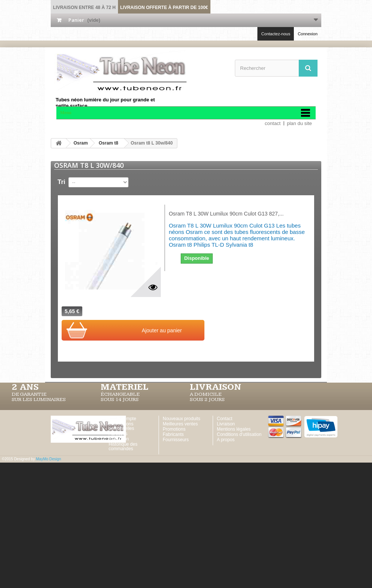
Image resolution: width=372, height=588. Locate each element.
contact (273, 123)
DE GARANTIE (29, 394)
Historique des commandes (123, 446)
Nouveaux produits (181, 419)
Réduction (119, 439)
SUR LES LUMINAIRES (39, 400)
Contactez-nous (276, 34)
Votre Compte (122, 419)
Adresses (118, 434)
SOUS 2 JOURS (207, 400)
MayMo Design (49, 459)
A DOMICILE (206, 394)
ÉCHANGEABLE (120, 394)
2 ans (25, 387)
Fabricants (173, 434)
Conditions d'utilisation (239, 434)
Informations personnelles (121, 426)
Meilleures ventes (180, 424)
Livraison (226, 424)
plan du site (300, 123)
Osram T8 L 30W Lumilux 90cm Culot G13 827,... (226, 214)
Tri (61, 182)
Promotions (174, 429)
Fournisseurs (176, 440)
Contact (225, 419)
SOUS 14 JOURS (120, 400)
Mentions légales (234, 429)
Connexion (308, 34)
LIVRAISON (215, 387)
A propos (226, 440)
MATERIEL (125, 387)
